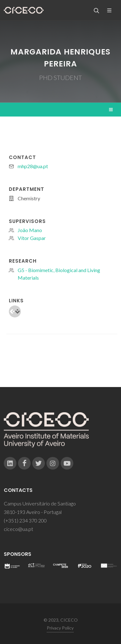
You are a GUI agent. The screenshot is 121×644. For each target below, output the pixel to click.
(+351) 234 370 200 (25, 520)
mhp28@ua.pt (33, 166)
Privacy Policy (60, 628)
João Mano (30, 230)
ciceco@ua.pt (18, 529)
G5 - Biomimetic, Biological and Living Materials (59, 274)
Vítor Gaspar (32, 238)
